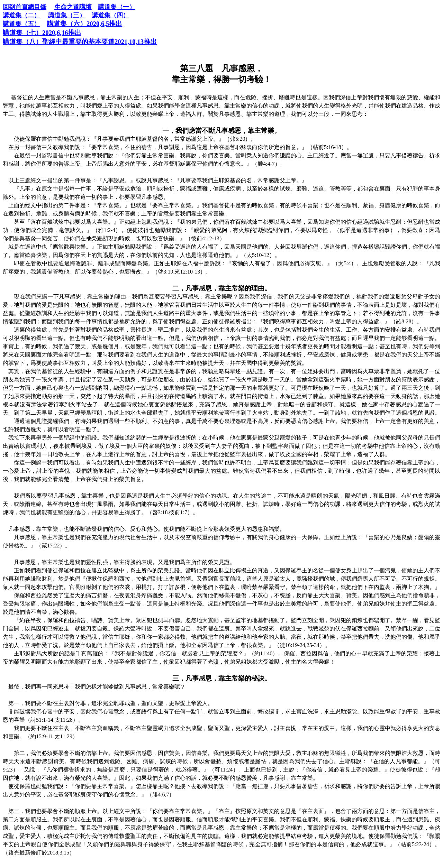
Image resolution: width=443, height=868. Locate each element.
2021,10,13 (80, 42)
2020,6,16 (42, 33)
